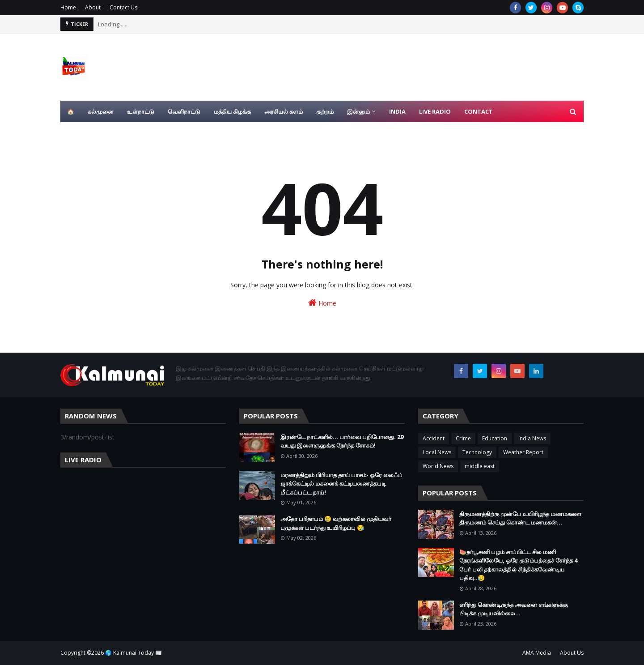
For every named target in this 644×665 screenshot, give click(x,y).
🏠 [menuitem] (71, 111)
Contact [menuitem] (479, 111)
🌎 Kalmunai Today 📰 (133, 653)
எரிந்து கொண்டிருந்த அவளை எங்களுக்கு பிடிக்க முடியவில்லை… (513, 609)
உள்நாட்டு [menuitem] (141, 111)
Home (68, 7)
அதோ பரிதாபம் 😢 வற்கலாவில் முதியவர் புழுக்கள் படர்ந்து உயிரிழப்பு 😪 (336, 523)
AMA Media (537, 653)
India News (532, 438)
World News (438, 466)
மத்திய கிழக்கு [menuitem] (232, 111)
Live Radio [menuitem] (435, 111)
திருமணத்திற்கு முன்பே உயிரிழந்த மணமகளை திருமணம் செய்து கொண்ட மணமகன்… (520, 518)
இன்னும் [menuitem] (358, 111)
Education (495, 438)
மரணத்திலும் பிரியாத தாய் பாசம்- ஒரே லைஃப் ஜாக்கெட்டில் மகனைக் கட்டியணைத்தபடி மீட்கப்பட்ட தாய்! (341, 484)
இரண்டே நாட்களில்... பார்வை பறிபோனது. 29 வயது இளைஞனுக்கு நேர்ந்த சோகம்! (342, 441)
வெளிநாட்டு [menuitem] (184, 111)
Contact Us (123, 7)
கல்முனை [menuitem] (101, 111)
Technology (477, 452)
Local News (437, 452)
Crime (463, 438)
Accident (434, 438)
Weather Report (523, 452)
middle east (480, 466)
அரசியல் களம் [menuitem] (284, 111)
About (93, 7)
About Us (572, 653)
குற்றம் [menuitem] (325, 111)
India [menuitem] (397, 111)
